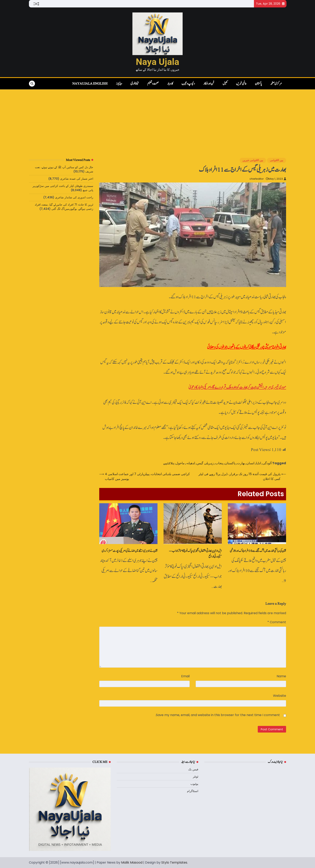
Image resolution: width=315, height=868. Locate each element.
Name (281, 676)
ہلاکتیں (169, 463)
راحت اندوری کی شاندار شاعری (74, 197)
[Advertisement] (157, 120)
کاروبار (170, 84)
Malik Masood (132, 862)
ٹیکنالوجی (135, 84)
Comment (277, 622)
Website (280, 696)
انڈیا (258, 463)
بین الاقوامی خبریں (253, 160)
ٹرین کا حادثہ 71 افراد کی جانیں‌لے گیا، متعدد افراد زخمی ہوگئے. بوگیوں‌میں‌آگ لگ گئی (64, 207)
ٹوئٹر (196, 777)
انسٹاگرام (193, 791)
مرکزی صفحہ (276, 84)
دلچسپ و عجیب (188, 84)
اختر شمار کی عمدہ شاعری (77, 179)
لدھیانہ (191, 463)
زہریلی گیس (205, 463)
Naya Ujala (157, 62)
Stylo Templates (174, 862)
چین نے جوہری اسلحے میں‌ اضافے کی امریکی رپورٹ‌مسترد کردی (130, 551)
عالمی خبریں (241, 84)
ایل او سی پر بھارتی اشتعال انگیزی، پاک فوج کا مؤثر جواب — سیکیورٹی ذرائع (195, 554)
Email (185, 676)
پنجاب (219, 463)
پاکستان (258, 84)
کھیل (225, 84)
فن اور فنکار (209, 84)
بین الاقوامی (277, 160)
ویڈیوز (119, 84)
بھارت (241, 463)
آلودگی (267, 463)
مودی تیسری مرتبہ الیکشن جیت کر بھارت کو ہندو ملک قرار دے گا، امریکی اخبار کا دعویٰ (237, 387)
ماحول (180, 463)
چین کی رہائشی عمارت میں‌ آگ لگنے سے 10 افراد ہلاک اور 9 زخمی (258, 551)
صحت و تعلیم (153, 84)
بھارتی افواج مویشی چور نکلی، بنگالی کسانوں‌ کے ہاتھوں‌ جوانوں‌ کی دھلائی (247, 347)
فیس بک (193, 769)
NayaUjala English (90, 84)
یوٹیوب (194, 784)
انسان (250, 463)
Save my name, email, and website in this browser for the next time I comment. (218, 715)
